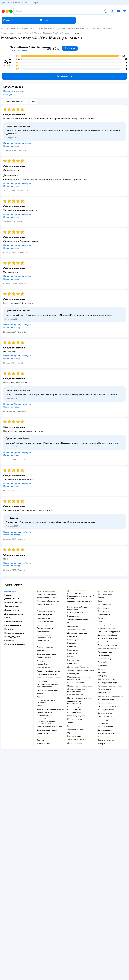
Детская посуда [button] (12, 606)
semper (70, 723)
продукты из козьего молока (79, 686)
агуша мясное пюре (106, 700)
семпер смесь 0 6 (44, 712)
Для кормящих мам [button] (14, 614)
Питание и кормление (22, 28)
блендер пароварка (75, 683)
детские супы (103, 608)
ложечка (41, 706)
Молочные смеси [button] (13, 625)
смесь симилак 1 (44, 657)
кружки (40, 697)
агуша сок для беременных (48, 671)
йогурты (101, 598)
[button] (44, 20)
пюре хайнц (103, 662)
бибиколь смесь (44, 744)
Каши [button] (7, 618)
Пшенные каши (74, 623)
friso (69, 726)
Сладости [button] (9, 640)
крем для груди (43, 618)
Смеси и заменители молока (73, 28)
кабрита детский (74, 736)
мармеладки (103, 723)
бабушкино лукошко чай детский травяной (47, 686)
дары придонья (43, 668)
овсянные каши (74, 626)
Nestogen (8, 94)
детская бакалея (44, 632)
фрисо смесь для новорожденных (44, 717)
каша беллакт (73, 653)
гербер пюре (103, 676)
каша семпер (73, 636)
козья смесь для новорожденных (74, 708)
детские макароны (45, 628)
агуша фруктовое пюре (107, 638)
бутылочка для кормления (48, 625)
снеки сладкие (104, 615)
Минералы (102, 744)
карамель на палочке (106, 740)
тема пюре (102, 672)
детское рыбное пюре (107, 642)
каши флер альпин (75, 640)
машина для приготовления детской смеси (79, 678)
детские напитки (105, 594)
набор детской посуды (47, 594)
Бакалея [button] (8, 595)
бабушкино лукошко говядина (110, 696)
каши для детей (74, 674)
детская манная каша (76, 630)
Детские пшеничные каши (78, 619)
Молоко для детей (75, 719)
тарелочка (41, 693)
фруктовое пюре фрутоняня (110, 686)
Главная (5, 28)
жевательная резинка (106, 737)
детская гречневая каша (77, 633)
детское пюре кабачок (107, 635)
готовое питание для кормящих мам (80, 603)
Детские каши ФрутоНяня (78, 667)
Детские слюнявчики (46, 591)
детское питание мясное (108, 649)
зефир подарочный (106, 720)
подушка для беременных (48, 601)
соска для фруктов (45, 605)
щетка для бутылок (45, 615)
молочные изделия (75, 712)
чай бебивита (43, 681)
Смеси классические (102, 28)
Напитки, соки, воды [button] (14, 602)
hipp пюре (102, 666)
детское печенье (105, 713)
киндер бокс (42, 664)
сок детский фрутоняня (47, 674)
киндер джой (43, 661)
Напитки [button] (9, 629)
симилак (41, 740)
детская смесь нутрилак (47, 654)
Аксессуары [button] (10, 591)
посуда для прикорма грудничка (46, 701)
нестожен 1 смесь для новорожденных (46, 722)
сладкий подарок (105, 716)
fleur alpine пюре (105, 659)
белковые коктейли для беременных (77, 608)
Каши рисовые (73, 616)
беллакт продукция (45, 647)
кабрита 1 (41, 651)
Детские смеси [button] (12, 599)
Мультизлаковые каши (77, 613)
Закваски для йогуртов (107, 628)
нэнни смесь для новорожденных (74, 703)
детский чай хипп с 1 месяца (49, 678)
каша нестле (72, 650)
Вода (100, 601)
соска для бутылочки (46, 611)
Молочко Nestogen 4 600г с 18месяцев (53, 33)
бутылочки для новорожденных (50, 709)
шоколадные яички (106, 710)
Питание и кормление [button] (15, 633)
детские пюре (104, 693)
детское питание (75, 743)
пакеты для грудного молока (79, 698)
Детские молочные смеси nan (49, 727)
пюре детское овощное (108, 645)
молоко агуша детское (77, 716)
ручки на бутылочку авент (48, 690)
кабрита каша (73, 660)
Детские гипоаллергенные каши (81, 670)
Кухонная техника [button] (13, 621)
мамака (70, 657)
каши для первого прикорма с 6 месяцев (81, 597)
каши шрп (72, 647)
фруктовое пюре (105, 652)
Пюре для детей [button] (12, 637)
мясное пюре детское (107, 706)
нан (39, 644)
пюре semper (103, 655)
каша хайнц (72, 643)
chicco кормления (105, 591)
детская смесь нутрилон (47, 730)
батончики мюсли (105, 727)
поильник (41, 608)
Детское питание (46, 28)
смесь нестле (43, 733)
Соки (100, 621)
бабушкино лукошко (106, 679)
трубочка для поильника (47, 598)
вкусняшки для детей (106, 733)
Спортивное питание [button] (14, 644)
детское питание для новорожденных (76, 592)
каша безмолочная (75, 695)
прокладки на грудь (45, 621)
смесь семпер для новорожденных (44, 636)
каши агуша (72, 664)
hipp (69, 733)
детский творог (104, 605)
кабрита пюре (104, 669)
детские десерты (105, 730)
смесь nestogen (44, 640)
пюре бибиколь (104, 689)
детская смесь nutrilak (77, 740)
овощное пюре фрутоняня (109, 632)
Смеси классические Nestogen (16, 33)
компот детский (104, 625)
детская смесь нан (75, 729)
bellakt (40, 737)
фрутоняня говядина (106, 703)
